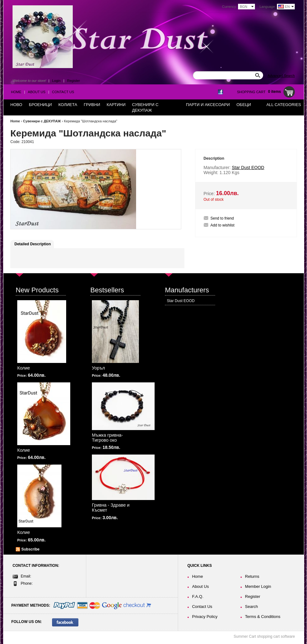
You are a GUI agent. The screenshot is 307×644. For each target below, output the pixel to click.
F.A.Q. (198, 596)
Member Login (258, 586)
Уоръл (98, 368)
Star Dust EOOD (181, 301)
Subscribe (30, 549)
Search (251, 607)
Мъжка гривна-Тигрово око (107, 438)
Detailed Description (33, 244)
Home (16, 92)
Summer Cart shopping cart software (264, 636)
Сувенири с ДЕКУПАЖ (42, 121)
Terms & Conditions (263, 617)
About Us (37, 92)
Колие (24, 368)
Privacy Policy (205, 617)
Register (74, 81)
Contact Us (63, 92)
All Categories (284, 105)
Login (56, 81)
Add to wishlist (222, 225)
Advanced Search (281, 76)
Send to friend (222, 218)
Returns (252, 576)
